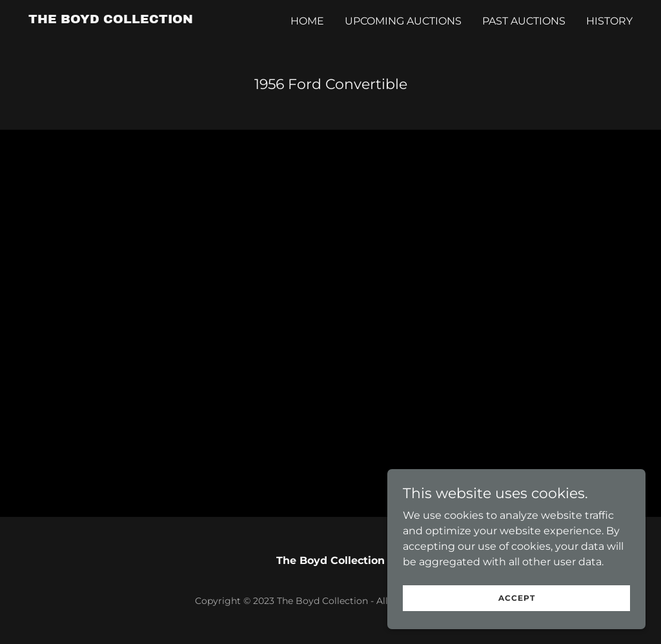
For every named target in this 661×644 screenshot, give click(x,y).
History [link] (609, 21)
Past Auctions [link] (524, 21)
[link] (111, 20)
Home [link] (307, 21)
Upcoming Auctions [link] (403, 21)
